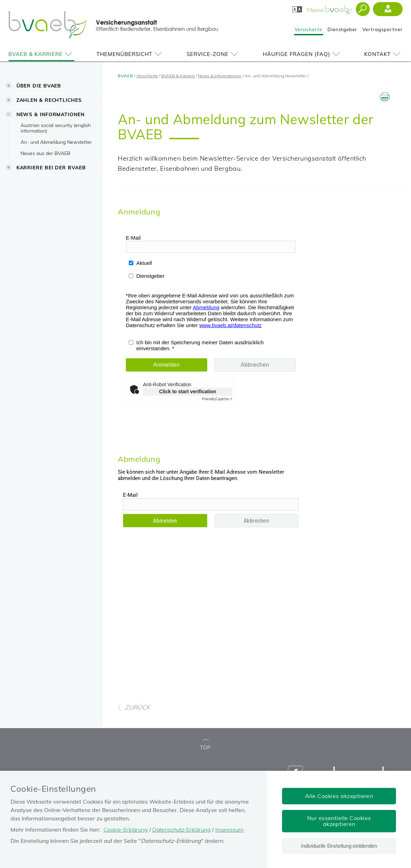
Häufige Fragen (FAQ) (302, 54)
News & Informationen (51, 114)
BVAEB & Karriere (41, 54)
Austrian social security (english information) (56, 128)
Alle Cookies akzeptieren (339, 796)
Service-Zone (214, 54)
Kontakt (383, 54)
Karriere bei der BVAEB (51, 167)
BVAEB (125, 76)
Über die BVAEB (39, 86)
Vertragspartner (383, 29)
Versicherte (308, 29)
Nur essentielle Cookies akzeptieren (339, 821)
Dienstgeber (342, 29)
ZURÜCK (134, 707)
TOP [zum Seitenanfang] (206, 745)
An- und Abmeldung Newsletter (56, 142)
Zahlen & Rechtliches (49, 100)
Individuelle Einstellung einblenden (339, 846)
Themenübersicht (130, 54)
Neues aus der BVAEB (45, 153)
